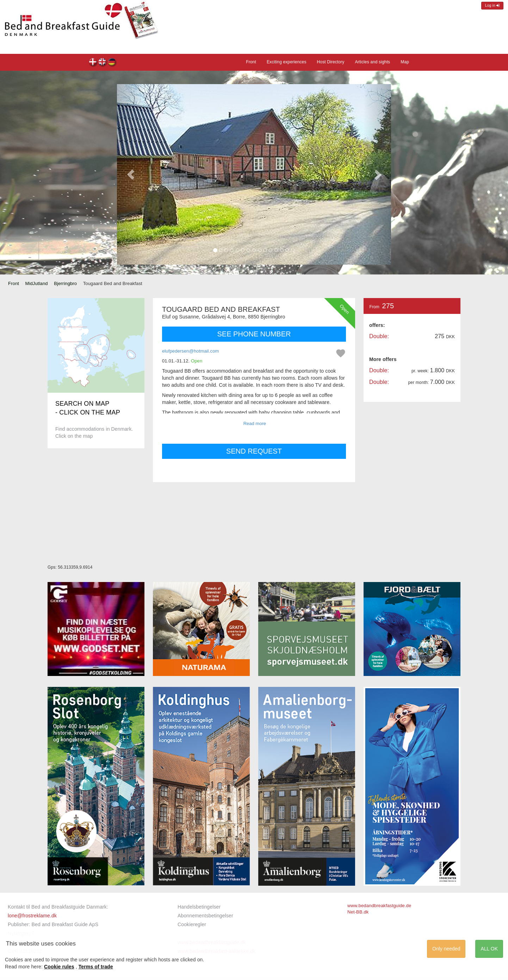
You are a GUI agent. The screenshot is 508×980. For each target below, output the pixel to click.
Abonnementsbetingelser (205, 916)
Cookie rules (59, 967)
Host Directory (331, 62)
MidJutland (37, 283)
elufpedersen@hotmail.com (191, 351)
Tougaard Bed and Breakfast (93, 63)
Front (251, 62)
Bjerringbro (65, 283)
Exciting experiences (287, 62)
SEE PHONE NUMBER (254, 334)
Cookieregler (192, 924)
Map (405, 62)
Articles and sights (372, 62)
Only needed (446, 949)
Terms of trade (96, 967)
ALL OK (489, 949)
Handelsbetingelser (199, 907)
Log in (492, 5)
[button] (131, 174)
